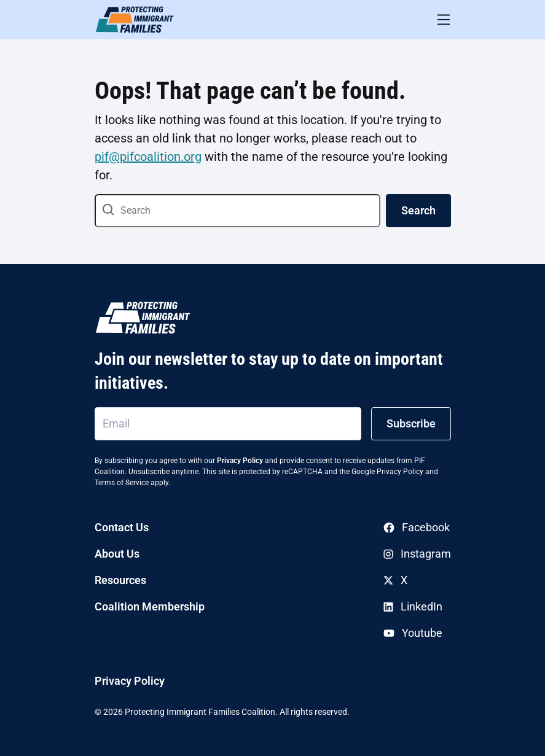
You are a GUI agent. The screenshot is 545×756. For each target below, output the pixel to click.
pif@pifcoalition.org (148, 157)
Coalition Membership (150, 606)
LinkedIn (413, 606)
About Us (117, 554)
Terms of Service (122, 483)
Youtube (413, 633)
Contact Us (122, 527)
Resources (120, 580)
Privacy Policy (240, 461)
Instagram (417, 554)
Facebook (417, 527)
